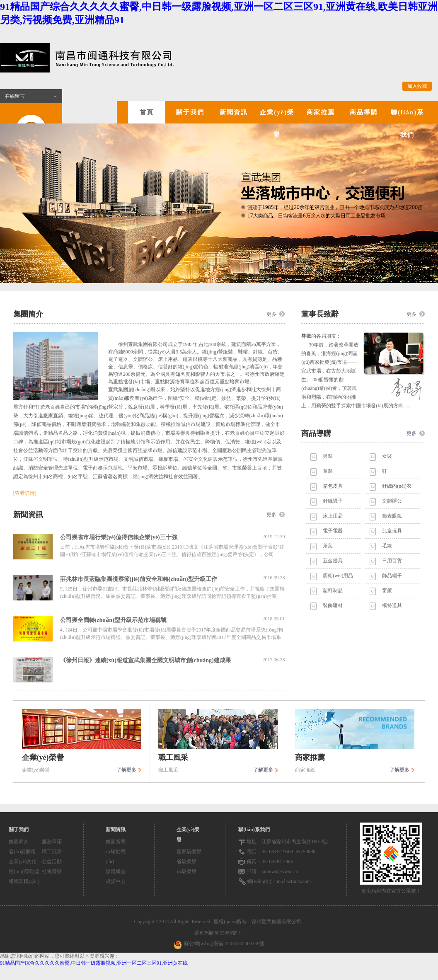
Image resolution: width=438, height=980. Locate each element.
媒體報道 (116, 871)
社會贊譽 (52, 871)
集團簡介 (19, 842)
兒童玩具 (392, 531)
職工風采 (52, 852)
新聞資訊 (234, 112)
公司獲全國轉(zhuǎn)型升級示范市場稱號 (173, 619)
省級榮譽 (186, 861)
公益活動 (52, 861)
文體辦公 (392, 501)
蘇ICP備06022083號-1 (219, 933)
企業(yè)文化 (23, 861)
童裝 (328, 471)
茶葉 (328, 546)
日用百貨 (392, 561)
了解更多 (126, 770)
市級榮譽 (186, 871)
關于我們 (190, 112)
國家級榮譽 (189, 852)
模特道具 (392, 605)
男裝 (328, 456)
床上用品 (333, 516)
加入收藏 (417, 86)
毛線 (387, 546)
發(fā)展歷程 (22, 852)
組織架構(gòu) (24, 881)
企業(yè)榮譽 (277, 123)
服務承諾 (52, 842)
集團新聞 (116, 842)
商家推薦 (321, 112)
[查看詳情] (25, 493)
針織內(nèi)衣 (397, 486)
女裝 (387, 456)
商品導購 (364, 112)
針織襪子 (333, 501)
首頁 (147, 112)
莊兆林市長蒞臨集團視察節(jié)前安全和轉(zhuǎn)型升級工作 (173, 578)
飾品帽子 (392, 576)
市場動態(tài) (116, 857)
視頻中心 (116, 881)
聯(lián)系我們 (407, 123)
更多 (271, 314)
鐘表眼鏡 (392, 516)
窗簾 (387, 590)
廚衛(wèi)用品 (338, 576)
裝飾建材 (333, 605)
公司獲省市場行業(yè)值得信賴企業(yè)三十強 (173, 537)
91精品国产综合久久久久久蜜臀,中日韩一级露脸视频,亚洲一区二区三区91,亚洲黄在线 (94, 963)
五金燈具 (333, 561)
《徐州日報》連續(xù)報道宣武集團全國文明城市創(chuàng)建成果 (173, 660)
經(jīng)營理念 (24, 871)
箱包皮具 (333, 486)
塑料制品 (333, 590)
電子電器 (333, 531)
